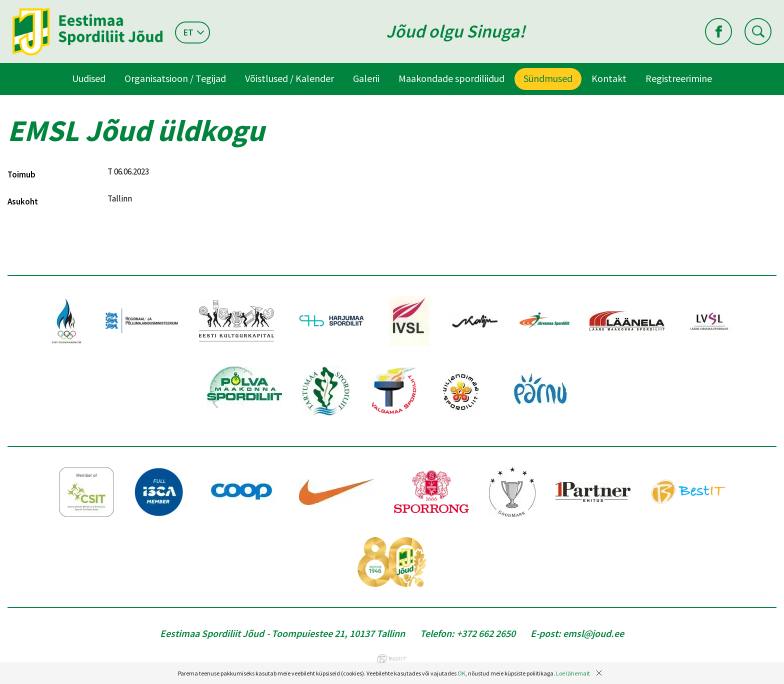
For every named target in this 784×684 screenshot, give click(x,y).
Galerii (366, 78)
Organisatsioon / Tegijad (175, 78)
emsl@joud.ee (593, 633)
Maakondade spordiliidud (451, 78)
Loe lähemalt (573, 673)
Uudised (89, 78)
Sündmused (548, 78)
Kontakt (609, 78)
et (188, 32)
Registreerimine (679, 78)
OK (461, 673)
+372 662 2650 (486, 633)
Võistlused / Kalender (289, 78)
